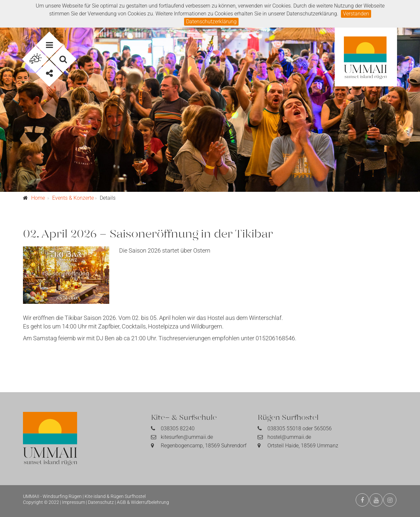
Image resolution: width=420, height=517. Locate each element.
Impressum (73, 502)
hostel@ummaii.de (289, 437)
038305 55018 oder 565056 (300, 428)
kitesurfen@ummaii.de (187, 437)
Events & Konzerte (73, 198)
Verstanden (356, 14)
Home (38, 198)
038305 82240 (178, 428)
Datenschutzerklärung (211, 22)
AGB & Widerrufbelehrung (143, 502)
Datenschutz (101, 502)
